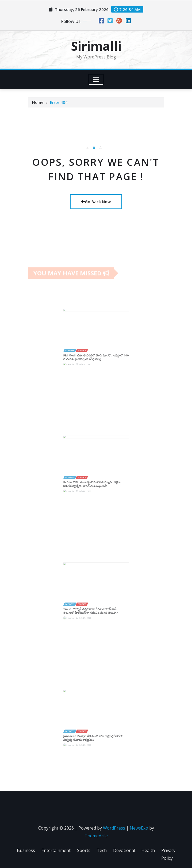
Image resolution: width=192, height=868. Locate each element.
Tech (102, 850)
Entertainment (56, 850)
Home (38, 103)
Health (148, 850)
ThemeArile (96, 836)
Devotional (124, 850)
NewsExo (139, 828)
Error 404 (59, 103)
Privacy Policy (168, 854)
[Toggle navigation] (96, 79)
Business (26, 850)
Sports (84, 850)
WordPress (114, 828)
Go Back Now (96, 202)
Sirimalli (96, 46)
